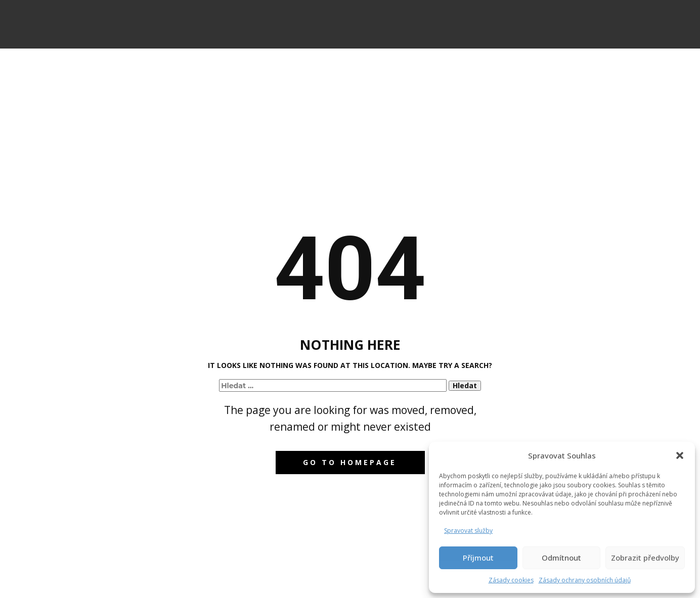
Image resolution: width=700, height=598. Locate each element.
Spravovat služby (468, 531)
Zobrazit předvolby (645, 558)
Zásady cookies (511, 580)
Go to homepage (350, 462)
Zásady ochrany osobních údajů (585, 580)
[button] (680, 455)
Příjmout (478, 558)
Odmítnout (561, 558)
